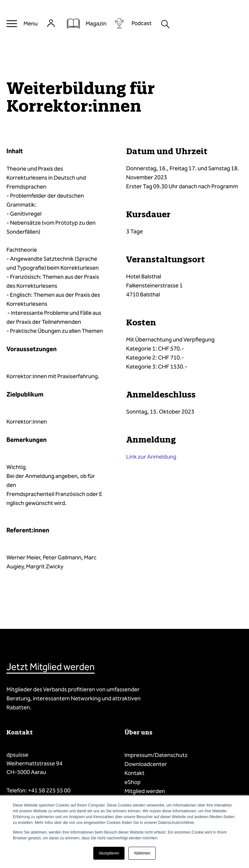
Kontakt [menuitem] (134, 773)
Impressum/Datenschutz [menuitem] (156, 755)
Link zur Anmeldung (151, 457)
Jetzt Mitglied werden (51, 667)
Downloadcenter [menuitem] (146, 764)
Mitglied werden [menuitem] (145, 791)
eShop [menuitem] (133, 782)
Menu (31, 23)
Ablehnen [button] (142, 853)
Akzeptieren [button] (109, 853)
